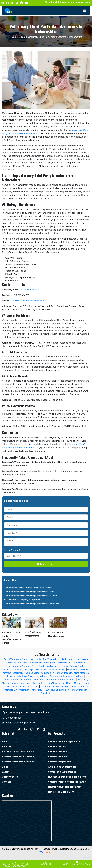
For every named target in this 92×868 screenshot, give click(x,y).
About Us (7, 747)
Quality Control (10, 777)
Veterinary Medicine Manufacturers (67, 782)
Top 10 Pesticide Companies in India (47, 670)
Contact (7, 782)
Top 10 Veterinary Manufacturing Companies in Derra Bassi (32, 604)
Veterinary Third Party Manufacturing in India (43, 690)
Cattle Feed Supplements (62, 772)
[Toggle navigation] (84, 11)
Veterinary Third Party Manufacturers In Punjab (12, 633)
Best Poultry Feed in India (33, 683)
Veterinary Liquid (57, 757)
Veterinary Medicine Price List (18, 762)
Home (13, 37)
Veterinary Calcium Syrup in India (66, 676)
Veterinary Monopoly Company (19, 757)
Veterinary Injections (59, 762)
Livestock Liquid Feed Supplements (67, 777)
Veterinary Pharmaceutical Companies (24, 680)
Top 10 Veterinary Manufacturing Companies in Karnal (29, 592)
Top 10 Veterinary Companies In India (22, 659)
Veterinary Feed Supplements (60, 680)
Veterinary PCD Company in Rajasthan (22, 600)
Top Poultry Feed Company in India (58, 686)
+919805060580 (13, 718)
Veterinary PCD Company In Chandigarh (35, 663)
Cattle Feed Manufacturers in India (50, 666)
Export (6, 772)
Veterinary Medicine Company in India (32, 673)
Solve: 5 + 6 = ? (12, 550)
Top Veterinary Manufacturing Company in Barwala (28, 588)
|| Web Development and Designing (69, 849)
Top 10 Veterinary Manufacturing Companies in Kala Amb (31, 596)
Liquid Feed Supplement (61, 792)
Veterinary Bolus (57, 747)
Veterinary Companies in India (32, 676)
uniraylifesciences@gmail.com (21, 723)
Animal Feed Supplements (62, 767)
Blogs (22, 37)
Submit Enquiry (46, 564)
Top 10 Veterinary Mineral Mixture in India (69, 683)
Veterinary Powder (58, 752)
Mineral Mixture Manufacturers (65, 787)
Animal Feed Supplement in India (22, 686)
